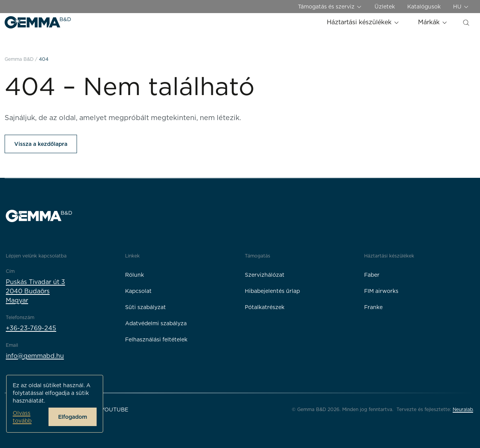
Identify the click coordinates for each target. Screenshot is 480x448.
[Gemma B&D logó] (38, 22)
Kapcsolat (138, 291)
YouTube (115, 410)
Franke (373, 307)
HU (461, 7)
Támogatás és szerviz (330, 7)
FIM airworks (381, 291)
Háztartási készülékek (363, 22)
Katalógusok (424, 7)
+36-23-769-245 (31, 328)
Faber (372, 275)
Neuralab (463, 409)
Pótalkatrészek (265, 307)
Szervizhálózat (265, 275)
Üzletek (385, 7)
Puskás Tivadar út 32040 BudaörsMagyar (35, 291)
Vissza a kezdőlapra (41, 144)
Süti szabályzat (146, 307)
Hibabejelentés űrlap (272, 291)
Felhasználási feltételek (156, 339)
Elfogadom (73, 417)
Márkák (433, 22)
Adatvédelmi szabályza (156, 323)
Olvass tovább (22, 417)
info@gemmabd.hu (35, 356)
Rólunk (135, 275)
